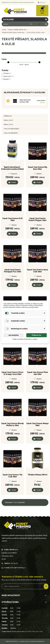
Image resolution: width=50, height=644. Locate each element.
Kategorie (9, 20)
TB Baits (7, 73)
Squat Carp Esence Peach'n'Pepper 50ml (37, 219)
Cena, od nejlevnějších (11, 129)
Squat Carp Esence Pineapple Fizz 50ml (13, 271)
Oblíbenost (8, 116)
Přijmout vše (36, 335)
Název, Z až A (8, 124)
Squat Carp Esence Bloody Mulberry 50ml (13, 424)
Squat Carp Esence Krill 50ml (12, 219)
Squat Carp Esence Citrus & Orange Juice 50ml (12, 373)
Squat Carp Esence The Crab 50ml (13, 476)
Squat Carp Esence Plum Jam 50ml (38, 373)
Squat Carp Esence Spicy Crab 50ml (37, 271)
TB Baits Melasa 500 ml (37, 475)
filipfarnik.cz (41, 641)
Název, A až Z (8, 120)
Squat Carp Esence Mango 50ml (37, 424)
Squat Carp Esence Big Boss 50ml (38, 168)
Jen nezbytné (13, 335)
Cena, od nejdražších (11, 133)
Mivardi (7, 79)
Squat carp (9, 76)
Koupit (14, 182)
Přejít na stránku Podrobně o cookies (25, 339)
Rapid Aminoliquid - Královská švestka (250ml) (13, 168)
